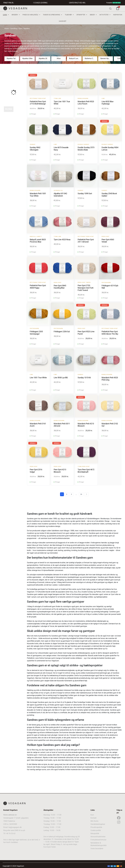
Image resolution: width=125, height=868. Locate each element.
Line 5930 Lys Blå (61, 378)
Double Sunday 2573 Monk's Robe (86, 149)
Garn (6, 15)
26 (81, 494)
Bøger (93, 15)
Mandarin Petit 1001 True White (38, 195)
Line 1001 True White (38, 378)
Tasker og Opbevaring (53, 15)
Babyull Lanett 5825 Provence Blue (38, 241)
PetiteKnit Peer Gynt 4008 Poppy (38, 287)
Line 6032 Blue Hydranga (107, 103)
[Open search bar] (110, 8)
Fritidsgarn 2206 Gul (62, 331)
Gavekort (63, 21)
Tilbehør (69, 15)
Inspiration (118, 15)
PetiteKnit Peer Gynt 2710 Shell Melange (38, 103)
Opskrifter (82, 15)
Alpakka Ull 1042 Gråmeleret (60, 195)
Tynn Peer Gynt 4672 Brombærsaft (86, 471)
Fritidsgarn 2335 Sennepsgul (36, 333)
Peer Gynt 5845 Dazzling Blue (60, 287)
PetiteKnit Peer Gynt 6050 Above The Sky (110, 333)
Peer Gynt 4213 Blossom (60, 471)
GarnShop (14, 29)
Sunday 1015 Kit (84, 378)
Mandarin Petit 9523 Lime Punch (86, 103)
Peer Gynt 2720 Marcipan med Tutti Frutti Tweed (85, 288)
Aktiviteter (105, 15)
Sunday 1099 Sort (85, 193)
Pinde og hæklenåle (31, 15)
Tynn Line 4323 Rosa (62, 240)
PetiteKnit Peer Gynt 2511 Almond (86, 241)
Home (7, 29)
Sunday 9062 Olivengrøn (35, 149)
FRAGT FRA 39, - (9, 3)
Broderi (16, 15)
